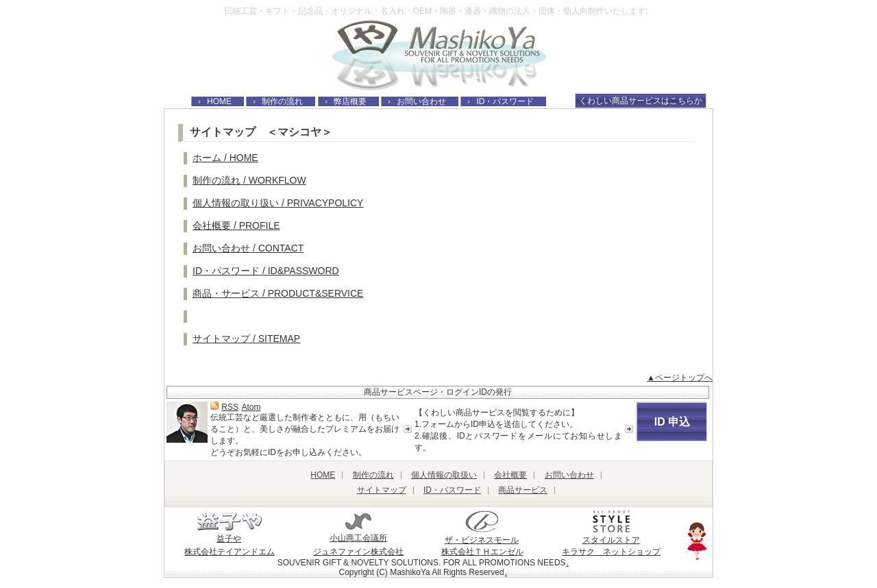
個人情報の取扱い (444, 475)
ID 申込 (672, 422)
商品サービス (523, 490)
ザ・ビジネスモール (482, 535)
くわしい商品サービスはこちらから (641, 102)
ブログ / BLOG (224, 316)
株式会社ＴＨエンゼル (482, 552)
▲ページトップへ (680, 378)
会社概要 (510, 475)
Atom (251, 407)
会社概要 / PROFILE (236, 225)
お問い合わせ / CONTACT (248, 248)
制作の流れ (282, 101)
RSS (230, 407)
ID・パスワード (505, 101)
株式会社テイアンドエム (230, 552)
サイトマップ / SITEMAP (246, 339)
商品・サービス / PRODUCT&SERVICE (278, 293)
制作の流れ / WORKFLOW (249, 180)
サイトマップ (382, 490)
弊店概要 (350, 101)
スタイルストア (611, 535)
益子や (230, 534)
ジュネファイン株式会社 (358, 552)
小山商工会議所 (358, 533)
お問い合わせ (421, 101)
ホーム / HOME (225, 158)
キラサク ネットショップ (611, 552)
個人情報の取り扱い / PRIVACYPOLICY (278, 203)
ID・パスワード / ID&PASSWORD (266, 271)
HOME (219, 101)
